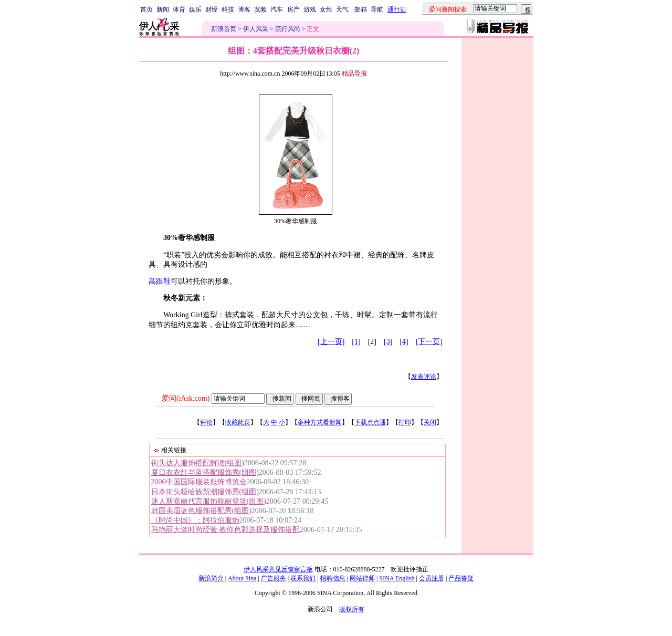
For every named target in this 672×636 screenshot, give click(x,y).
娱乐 (195, 9)
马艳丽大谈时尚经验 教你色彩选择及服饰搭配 (226, 530)
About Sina (242, 578)
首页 (146, 9)
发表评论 (424, 377)
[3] (388, 342)
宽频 (260, 9)
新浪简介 (211, 578)
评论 (206, 422)
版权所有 (352, 609)
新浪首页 (224, 29)
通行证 (397, 9)
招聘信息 (333, 578)
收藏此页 (238, 422)
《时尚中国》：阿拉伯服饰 (195, 520)
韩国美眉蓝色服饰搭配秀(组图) (201, 511)
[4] (404, 342)
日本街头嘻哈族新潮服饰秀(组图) (205, 492)
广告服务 (274, 578)
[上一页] (331, 342)
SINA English (397, 578)
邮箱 (361, 9)
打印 (405, 422)
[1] (356, 342)
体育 (179, 9)
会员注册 (432, 578)
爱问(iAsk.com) (186, 398)
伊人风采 (256, 29)
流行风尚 (288, 29)
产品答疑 (461, 578)
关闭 (430, 422)
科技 (228, 9)
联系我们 (303, 578)
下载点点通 (370, 422)
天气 (342, 9)
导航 (377, 9)
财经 (212, 9)
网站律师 (362, 578)
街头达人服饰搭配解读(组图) (198, 463)
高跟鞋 (160, 281)
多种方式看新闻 (320, 422)
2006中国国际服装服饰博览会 (199, 482)
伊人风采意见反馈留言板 (278, 569)
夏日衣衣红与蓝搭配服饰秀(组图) (205, 472)
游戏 (310, 9)
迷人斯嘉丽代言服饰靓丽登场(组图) (209, 501)
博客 (244, 9)
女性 (326, 9)
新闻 (163, 9)
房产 (293, 9)
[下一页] (429, 342)
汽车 (277, 9)
